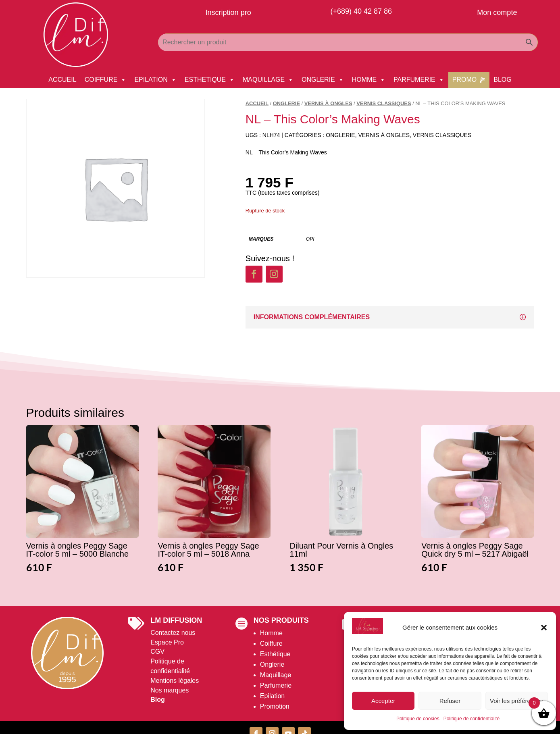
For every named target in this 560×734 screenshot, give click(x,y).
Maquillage (276, 675)
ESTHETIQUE (210, 80)
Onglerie (272, 664)
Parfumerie (276, 685)
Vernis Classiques (384, 103)
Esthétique (275, 654)
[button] (544, 628)
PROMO (464, 80)
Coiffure (271, 644)
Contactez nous (173, 633)
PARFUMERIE (419, 80)
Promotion (275, 706)
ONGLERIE (323, 80)
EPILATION (155, 80)
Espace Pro (167, 642)
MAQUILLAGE (268, 80)
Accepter (383, 701)
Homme (271, 633)
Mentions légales (175, 681)
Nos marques (170, 690)
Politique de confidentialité (472, 719)
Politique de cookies (418, 719)
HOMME (369, 80)
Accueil (257, 103)
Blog (158, 700)
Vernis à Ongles (328, 103)
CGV (157, 652)
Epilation (272, 696)
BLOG (502, 80)
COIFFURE (106, 80)
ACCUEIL (62, 80)
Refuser (450, 701)
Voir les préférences (517, 701)
